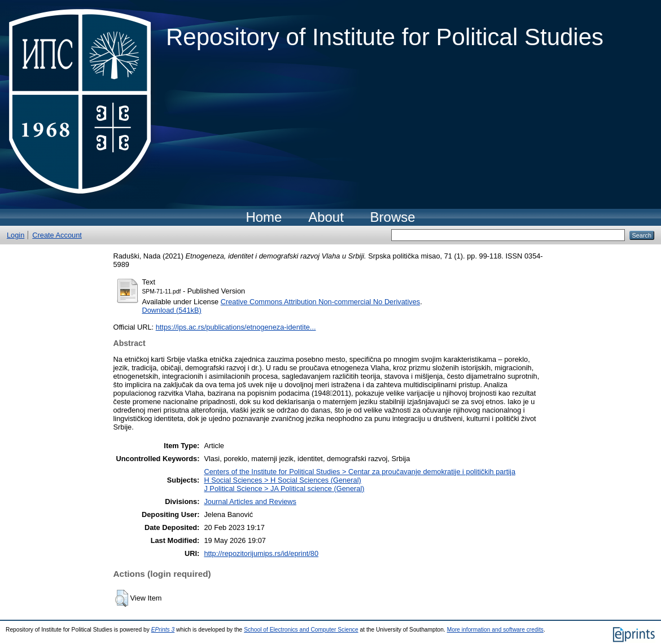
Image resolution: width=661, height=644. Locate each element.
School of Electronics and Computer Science (301, 630)
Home (264, 217)
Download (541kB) (172, 310)
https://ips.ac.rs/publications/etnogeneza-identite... (236, 327)
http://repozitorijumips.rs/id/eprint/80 (261, 553)
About (326, 217)
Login (16, 235)
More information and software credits (495, 630)
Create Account (57, 235)
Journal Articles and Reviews (250, 501)
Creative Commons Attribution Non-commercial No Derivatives (320, 302)
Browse (393, 217)
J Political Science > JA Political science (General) (284, 489)
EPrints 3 (163, 630)
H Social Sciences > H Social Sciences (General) (282, 480)
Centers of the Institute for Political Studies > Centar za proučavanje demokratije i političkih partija (360, 472)
